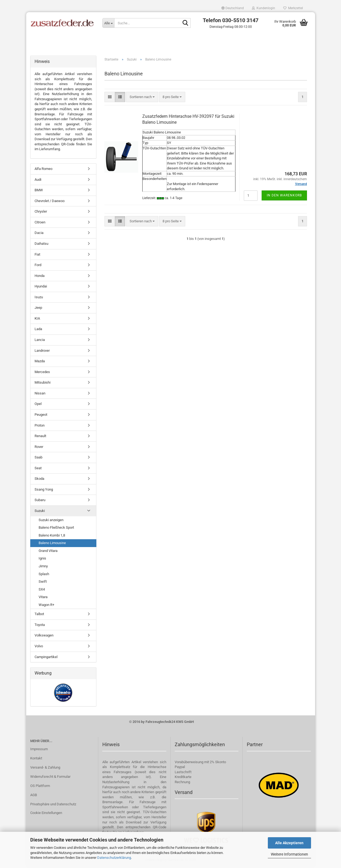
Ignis (42, 559)
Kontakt (36, 759)
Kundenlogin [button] (264, 8)
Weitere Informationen (289, 854)
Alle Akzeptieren (289, 843)
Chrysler (41, 212)
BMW (39, 191)
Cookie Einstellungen (46, 814)
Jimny (43, 567)
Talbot (39, 615)
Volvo (39, 647)
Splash (44, 575)
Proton (40, 426)
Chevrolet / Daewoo (50, 202)
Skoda (39, 480)
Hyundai (41, 287)
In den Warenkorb (284, 196)
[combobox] (142, 98)
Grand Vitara (48, 552)
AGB (34, 796)
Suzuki (40, 512)
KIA (37, 319)
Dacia (39, 234)
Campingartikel (46, 658)
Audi (38, 180)
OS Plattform (40, 787)
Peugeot (41, 416)
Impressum (39, 750)
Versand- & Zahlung (45, 768)
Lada (38, 330)
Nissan (40, 394)
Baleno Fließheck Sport (56, 529)
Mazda (40, 362)
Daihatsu (41, 245)
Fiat (37, 255)
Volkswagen (44, 636)
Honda (40, 277)
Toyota (40, 626)
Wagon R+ (46, 606)
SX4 (42, 590)
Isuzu (39, 298)
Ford (38, 266)
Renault (40, 437)
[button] (233, 8)
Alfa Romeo (43, 170)
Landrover (42, 351)
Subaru (40, 501)
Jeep (38, 309)
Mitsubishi (43, 383)
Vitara (43, 598)
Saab (38, 458)
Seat (38, 469)
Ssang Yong (44, 490)
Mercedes (42, 373)
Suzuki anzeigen (51, 521)
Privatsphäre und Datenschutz (53, 805)
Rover (39, 448)
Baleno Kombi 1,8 (52, 536)
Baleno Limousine (52, 544)
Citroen (40, 223)
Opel (38, 405)
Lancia (40, 341)
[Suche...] (108, 23)
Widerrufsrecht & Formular (50, 778)
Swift (43, 583)
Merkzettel (293, 8)
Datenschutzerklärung (114, 858)
